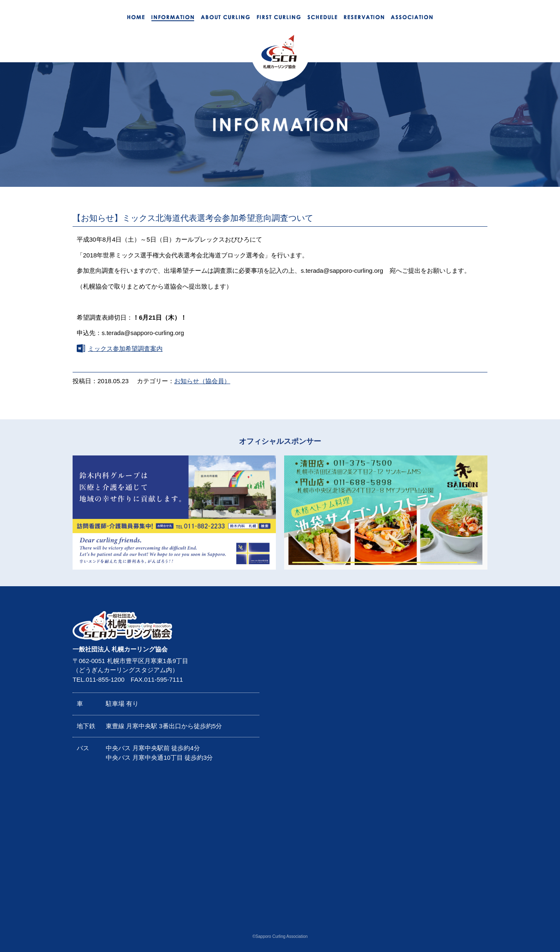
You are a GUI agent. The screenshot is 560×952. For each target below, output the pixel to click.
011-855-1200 (105, 679)
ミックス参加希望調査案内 (125, 349)
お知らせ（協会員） (202, 381)
